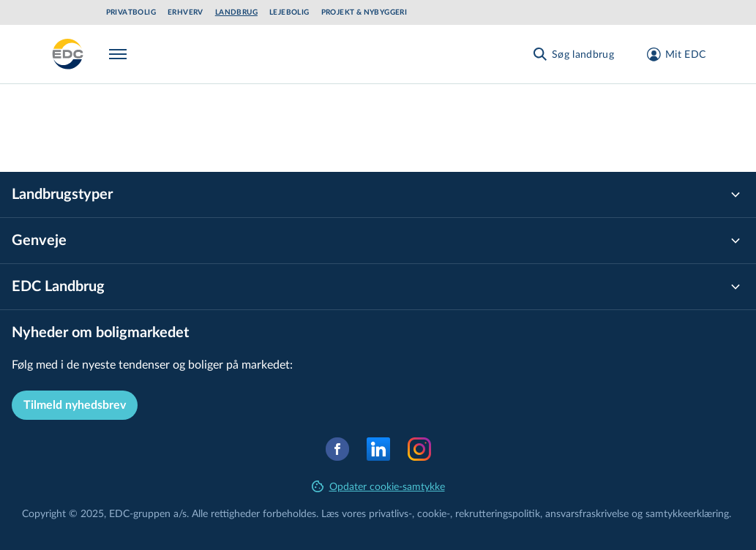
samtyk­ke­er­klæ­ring (687, 513)
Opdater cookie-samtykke (378, 486)
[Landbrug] (68, 54)
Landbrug (236, 12)
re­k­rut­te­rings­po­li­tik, (500, 513)
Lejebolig (289, 12)
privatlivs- (390, 513)
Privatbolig (131, 12)
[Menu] (121, 54)
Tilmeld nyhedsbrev (75, 405)
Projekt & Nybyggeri (364, 12)
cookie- (434, 513)
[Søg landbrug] (573, 54)
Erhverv (186, 12)
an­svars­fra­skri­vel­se (587, 513)
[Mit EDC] (671, 54)
